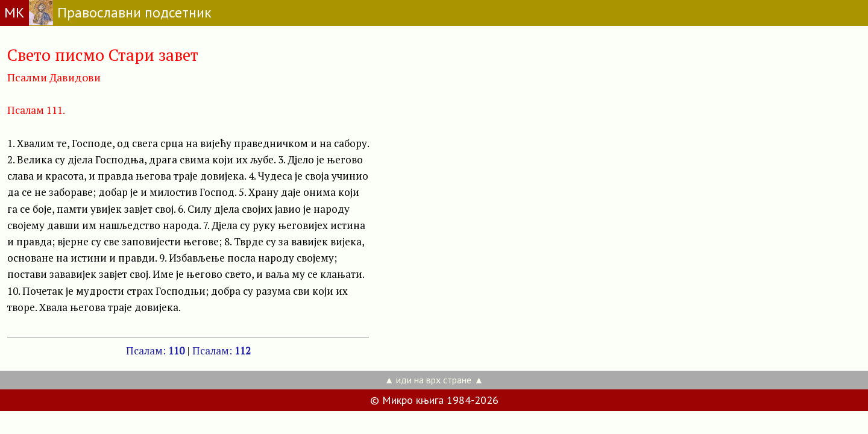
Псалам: (155, 351)
